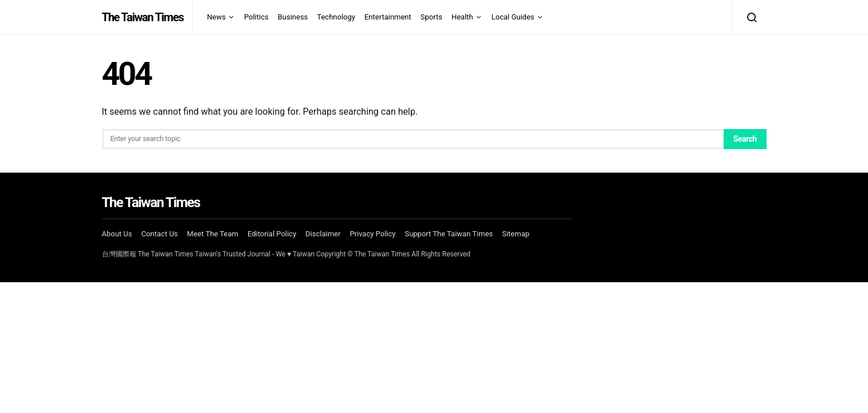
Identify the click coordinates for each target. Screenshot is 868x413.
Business (293, 17)
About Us (117, 234)
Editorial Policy (272, 234)
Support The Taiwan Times (449, 234)
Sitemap (516, 234)
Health (462, 17)
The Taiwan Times (143, 17)
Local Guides (513, 17)
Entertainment (388, 17)
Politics (256, 17)
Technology (336, 17)
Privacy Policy (372, 234)
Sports (431, 17)
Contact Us (159, 234)
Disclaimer (323, 234)
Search (745, 139)
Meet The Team (213, 234)
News (216, 17)
